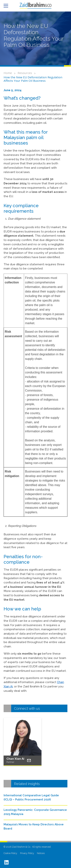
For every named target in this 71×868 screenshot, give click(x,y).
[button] (7, 6)
